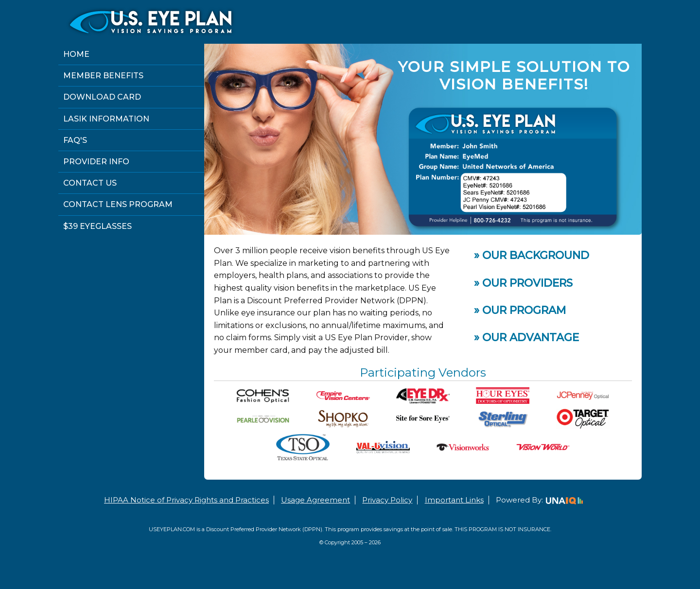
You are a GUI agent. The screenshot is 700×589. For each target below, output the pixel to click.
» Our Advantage (526, 338)
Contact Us (90, 183)
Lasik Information (106, 119)
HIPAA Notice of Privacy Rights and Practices (186, 500)
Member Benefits (103, 76)
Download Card (102, 97)
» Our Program (520, 310)
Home (76, 54)
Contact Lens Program (118, 204)
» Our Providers (523, 283)
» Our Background (532, 255)
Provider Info (96, 162)
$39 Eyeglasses (97, 226)
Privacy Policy (387, 500)
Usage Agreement (315, 500)
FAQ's (75, 140)
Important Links (454, 500)
